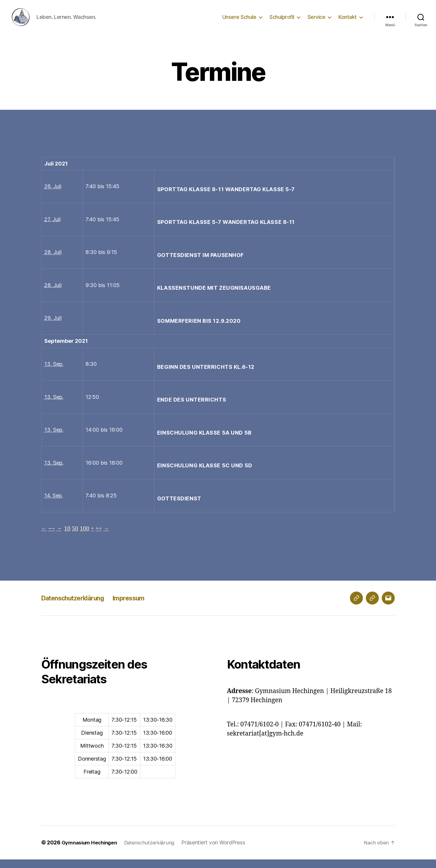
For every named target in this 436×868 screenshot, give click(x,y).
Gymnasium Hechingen (91, 851)
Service (316, 21)
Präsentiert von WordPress (220, 851)
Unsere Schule (239, 21)
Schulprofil (282, 21)
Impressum (142, 607)
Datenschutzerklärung (78, 607)
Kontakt (348, 21)
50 (77, 537)
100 (87, 537)
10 (69, 537)
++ (102, 537)
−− (52, 537)
